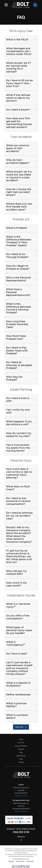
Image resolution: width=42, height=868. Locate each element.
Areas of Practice (21, 746)
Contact (21, 762)
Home (21, 739)
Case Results (21, 756)
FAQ (21, 752)
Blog (21, 759)
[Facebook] (21, 840)
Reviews (21, 749)
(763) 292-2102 (21, 832)
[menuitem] (11, 861)
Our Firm (21, 743)
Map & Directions (21, 796)
